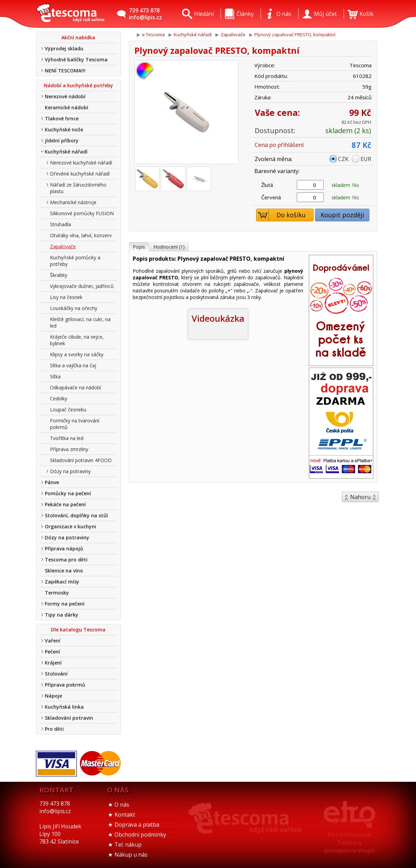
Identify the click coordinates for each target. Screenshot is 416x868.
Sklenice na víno (64, 571)
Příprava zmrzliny (69, 449)
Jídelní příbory (62, 141)
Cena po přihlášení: (280, 145)
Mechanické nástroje (73, 202)
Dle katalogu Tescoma (78, 630)
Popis (139, 247)
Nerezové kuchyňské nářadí (81, 163)
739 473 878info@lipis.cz (145, 14)
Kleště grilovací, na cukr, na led (80, 322)
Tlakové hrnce (62, 118)
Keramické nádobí (67, 107)
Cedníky (59, 398)
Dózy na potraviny (70, 471)
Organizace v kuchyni (70, 526)
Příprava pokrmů (65, 685)
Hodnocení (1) (169, 247)
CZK (343, 159)
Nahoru (360, 497)
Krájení (53, 663)
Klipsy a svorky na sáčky (77, 354)
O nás (122, 805)
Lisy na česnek (66, 297)
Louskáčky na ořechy (74, 308)
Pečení (52, 652)
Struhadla (60, 224)
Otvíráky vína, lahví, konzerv (81, 235)
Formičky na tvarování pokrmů (75, 424)
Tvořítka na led (67, 438)
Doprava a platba (137, 825)
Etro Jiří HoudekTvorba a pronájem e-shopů (349, 842)
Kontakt (125, 815)
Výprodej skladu (64, 48)
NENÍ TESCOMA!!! (65, 71)
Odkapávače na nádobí (75, 387)
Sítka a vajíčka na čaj (73, 365)
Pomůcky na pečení (68, 493)
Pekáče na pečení (65, 504)
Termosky (57, 593)
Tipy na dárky (62, 615)
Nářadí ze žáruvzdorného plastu (78, 188)
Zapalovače (63, 246)
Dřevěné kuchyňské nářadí (80, 174)
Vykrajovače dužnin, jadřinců (82, 286)
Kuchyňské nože (64, 129)
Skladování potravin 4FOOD (81, 460)
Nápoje (53, 696)
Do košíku (281, 215)
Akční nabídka (78, 37)
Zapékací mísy (62, 582)
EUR (366, 159)
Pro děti (54, 729)
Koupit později (342, 215)
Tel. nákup (128, 845)
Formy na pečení (65, 604)
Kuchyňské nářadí (66, 152)
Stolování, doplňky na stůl (76, 515)
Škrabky (59, 275)
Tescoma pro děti (66, 560)
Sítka (55, 376)
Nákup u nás (131, 855)
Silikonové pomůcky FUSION (82, 213)
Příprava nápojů (64, 548)
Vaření (53, 641)
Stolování (56, 674)
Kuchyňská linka (64, 707)
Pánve (52, 482)
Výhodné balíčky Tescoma (76, 59)
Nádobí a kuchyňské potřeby (78, 85)
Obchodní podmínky (140, 835)
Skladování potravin (69, 718)
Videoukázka (218, 318)
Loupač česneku (68, 410)
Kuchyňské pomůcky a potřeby (75, 261)
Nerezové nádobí (65, 96)
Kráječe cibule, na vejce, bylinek (77, 340)
